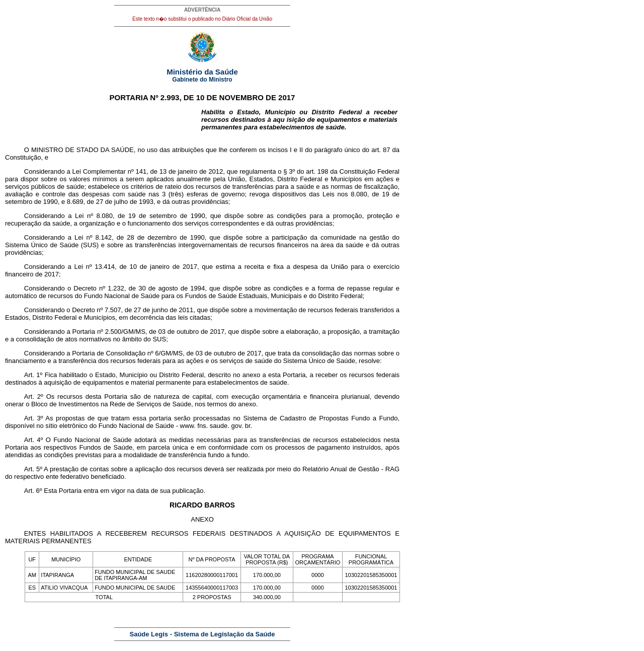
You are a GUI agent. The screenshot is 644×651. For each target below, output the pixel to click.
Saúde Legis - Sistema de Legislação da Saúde (203, 634)
